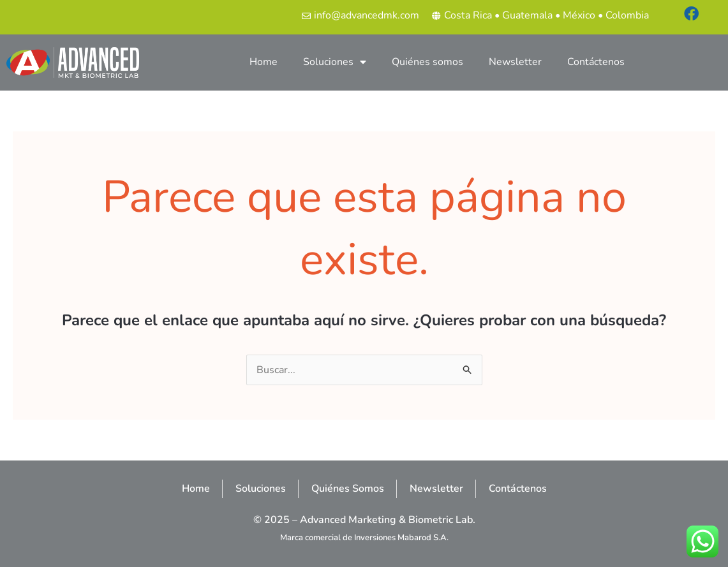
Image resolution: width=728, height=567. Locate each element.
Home (264, 62)
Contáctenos (596, 62)
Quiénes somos (427, 62)
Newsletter (515, 62)
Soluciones (335, 62)
